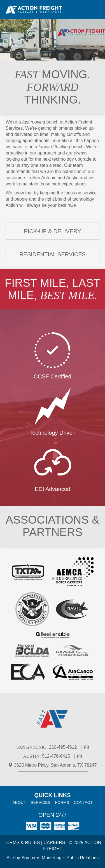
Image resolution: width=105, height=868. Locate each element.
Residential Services (53, 254)
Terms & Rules (22, 843)
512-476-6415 (56, 756)
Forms (62, 802)
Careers (54, 843)
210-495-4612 (63, 747)
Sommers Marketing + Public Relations (60, 858)
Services (40, 802)
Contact (83, 802)
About (19, 802)
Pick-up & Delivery (53, 231)
